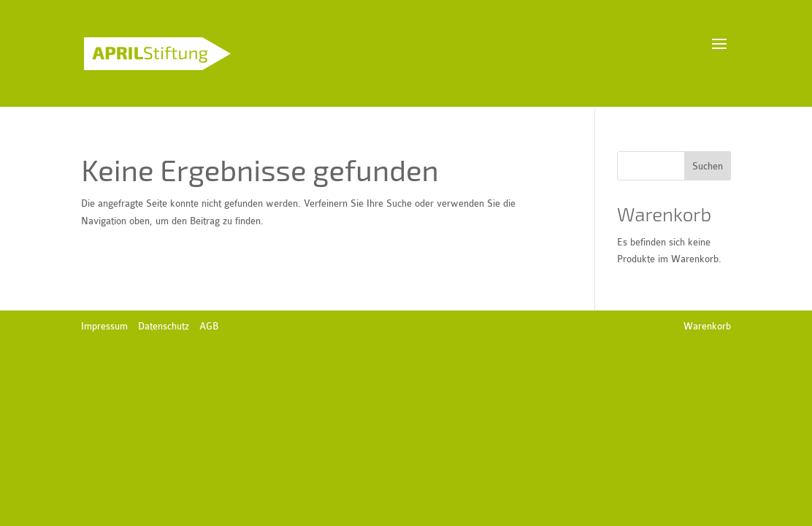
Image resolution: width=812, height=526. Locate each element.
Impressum (104, 326)
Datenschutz (164, 326)
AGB (209, 326)
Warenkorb (707, 326)
